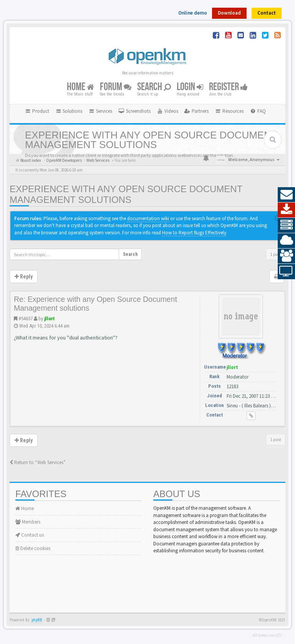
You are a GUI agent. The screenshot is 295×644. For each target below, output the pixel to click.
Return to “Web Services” (38, 462)
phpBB (37, 620)
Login (190, 87)
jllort (49, 319)
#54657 (26, 319)
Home (80, 87)
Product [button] (37, 111)
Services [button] (100, 111)
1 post (276, 254)
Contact (267, 13)
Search (154, 87)
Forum (116, 87)
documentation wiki (148, 218)
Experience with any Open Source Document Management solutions (126, 194)
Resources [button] (229, 111)
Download (229, 13)
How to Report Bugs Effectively (194, 233)
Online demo (193, 13)
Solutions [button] (69, 111)
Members (28, 522)
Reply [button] (24, 277)
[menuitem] (134, 111)
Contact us (30, 535)
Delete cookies (33, 548)
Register (228, 87)
